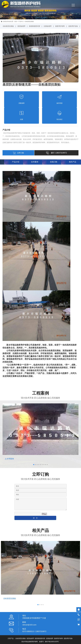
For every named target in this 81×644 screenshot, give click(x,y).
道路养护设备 (73, 26)
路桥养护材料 (60, 26)
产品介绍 (16, 162)
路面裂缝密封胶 (35, 26)
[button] (34, 465)
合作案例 (35, 162)
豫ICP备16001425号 (52, 642)
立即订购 (18, 153)
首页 (16, 21)
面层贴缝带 (21, 26)
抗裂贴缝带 (48, 26)
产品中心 (21, 21)
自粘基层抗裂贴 (29, 21)
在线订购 (54, 162)
